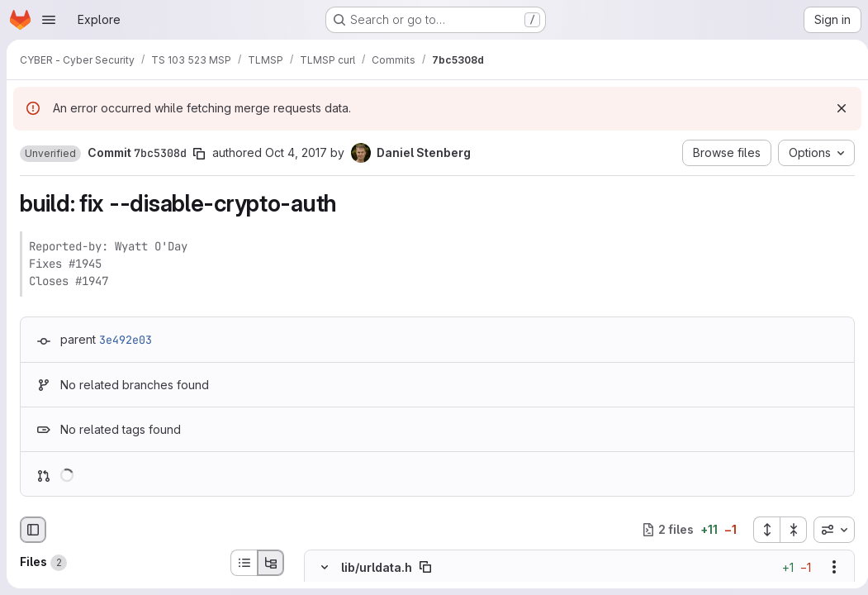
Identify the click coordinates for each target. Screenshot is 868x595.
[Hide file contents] (325, 567)
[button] (50, 154)
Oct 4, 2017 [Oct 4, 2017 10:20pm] (296, 152)
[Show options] (828, 567)
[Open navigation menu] (49, 20)
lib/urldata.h (377, 567)
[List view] (244, 563)
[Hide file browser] (33, 530)
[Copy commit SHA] (199, 154)
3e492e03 (126, 340)
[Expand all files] (760, 530)
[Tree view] (271, 563)
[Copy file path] (425, 567)
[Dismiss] (835, 108)
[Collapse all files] (787, 530)
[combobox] (828, 530)
